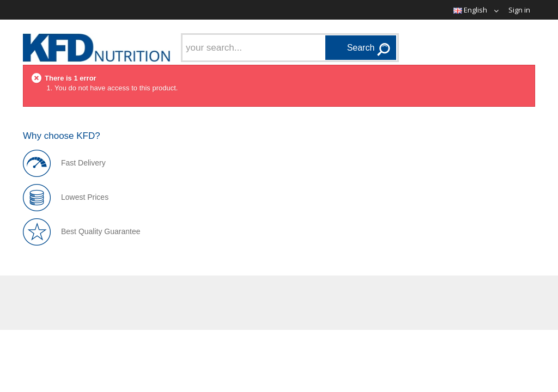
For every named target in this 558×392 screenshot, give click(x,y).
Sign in (519, 10)
